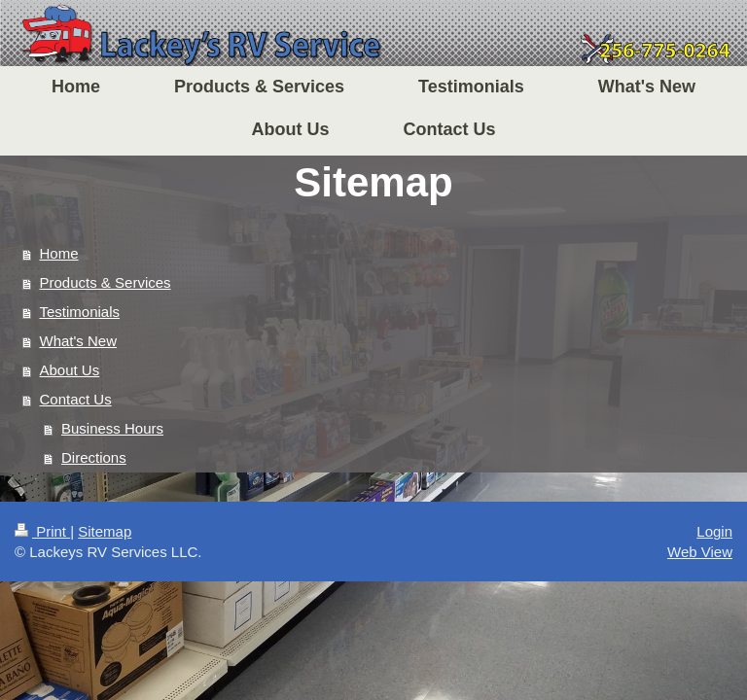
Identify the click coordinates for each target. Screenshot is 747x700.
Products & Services (106, 282)
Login (714, 531)
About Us (70, 370)
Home (59, 253)
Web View (700, 552)
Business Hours (112, 428)
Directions (94, 457)
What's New (79, 341)
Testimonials (80, 312)
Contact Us (76, 399)
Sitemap (105, 531)
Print (42, 531)
